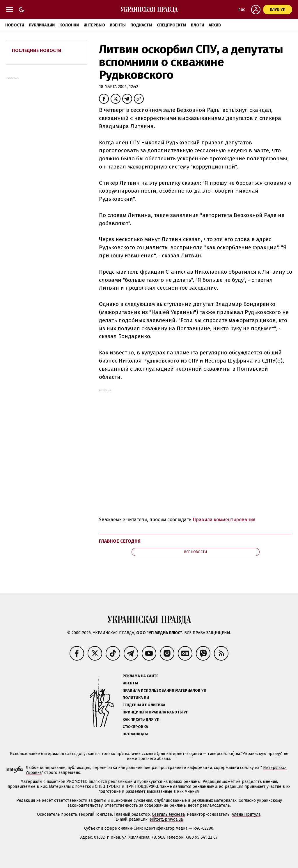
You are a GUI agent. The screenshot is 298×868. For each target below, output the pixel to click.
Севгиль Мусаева (168, 814)
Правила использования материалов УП (164, 690)
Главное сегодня (120, 541)
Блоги (197, 25)
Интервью (94, 25)
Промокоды (135, 734)
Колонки (69, 25)
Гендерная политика (144, 705)
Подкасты (141, 25)
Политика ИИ (136, 698)
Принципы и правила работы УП (156, 712)
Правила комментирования (224, 520)
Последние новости (37, 50)
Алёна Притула (246, 814)
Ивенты (118, 25)
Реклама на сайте (140, 676)
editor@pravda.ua (166, 819)
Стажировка (135, 727)
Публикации (42, 25)
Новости (15, 25)
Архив (215, 25)
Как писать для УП (141, 719)
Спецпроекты (172, 25)
